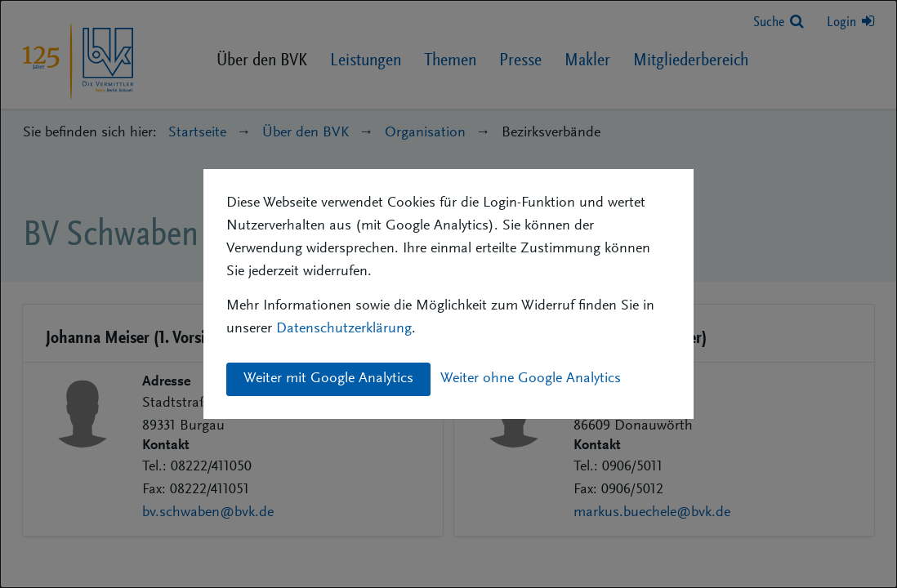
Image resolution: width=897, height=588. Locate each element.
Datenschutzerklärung (344, 329)
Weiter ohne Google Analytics (531, 379)
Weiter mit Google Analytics (328, 379)
